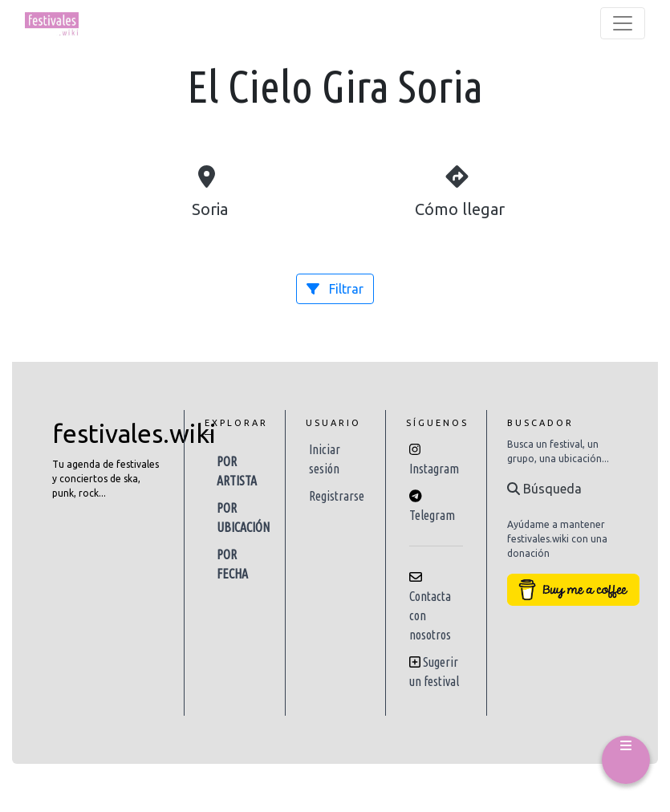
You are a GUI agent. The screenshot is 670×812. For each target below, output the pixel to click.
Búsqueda (544, 489)
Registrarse (337, 496)
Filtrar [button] (335, 289)
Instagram (434, 469)
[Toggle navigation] (623, 23)
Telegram (432, 515)
